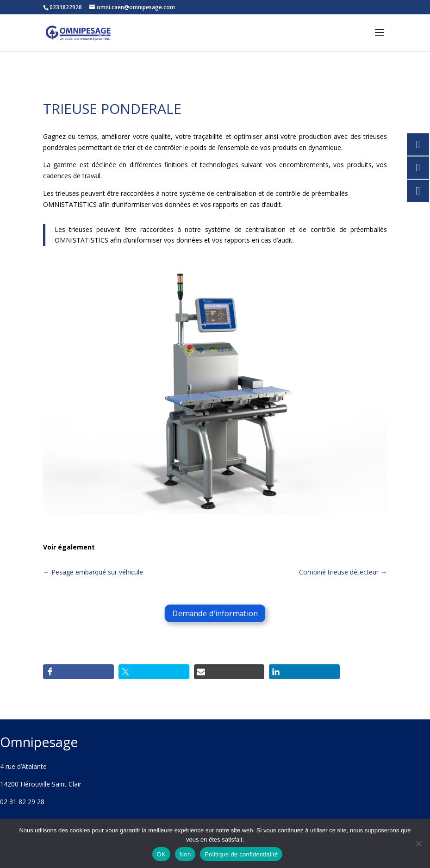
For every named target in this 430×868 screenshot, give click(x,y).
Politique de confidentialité (241, 854)
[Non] (418, 843)
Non (185, 854)
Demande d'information (215, 614)
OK (161, 854)
